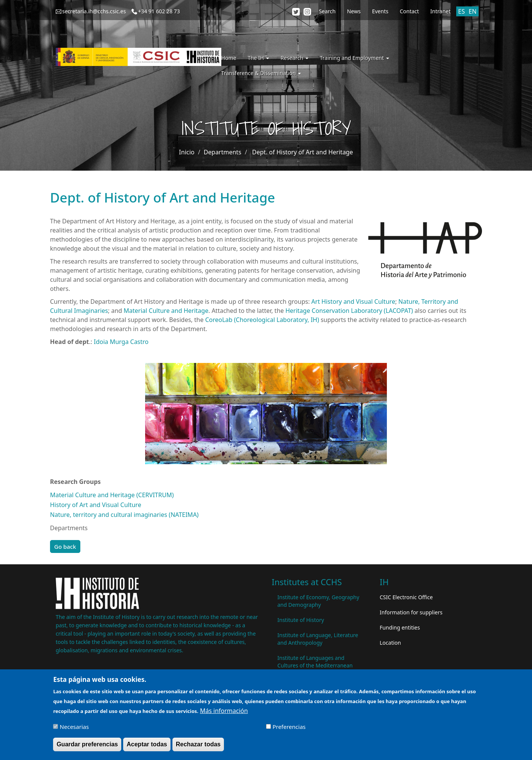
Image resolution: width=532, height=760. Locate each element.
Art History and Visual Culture (353, 301)
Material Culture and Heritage (165, 311)
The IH (259, 58)
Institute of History (301, 620)
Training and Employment (354, 58)
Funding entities (400, 627)
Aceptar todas (147, 746)
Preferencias (289, 729)
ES (462, 11)
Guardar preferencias (87, 746)
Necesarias (74, 729)
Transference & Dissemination (261, 73)
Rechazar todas (198, 746)
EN (473, 11)
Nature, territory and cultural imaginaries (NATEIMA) (124, 515)
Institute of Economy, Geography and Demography (318, 601)
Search (327, 11)
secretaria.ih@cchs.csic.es (94, 11)
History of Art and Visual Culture (96, 505)
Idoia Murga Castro (121, 342)
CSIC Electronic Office (406, 597)
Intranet (440, 11)
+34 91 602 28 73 (159, 11)
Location (390, 643)
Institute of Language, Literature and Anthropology (318, 639)
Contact (409, 11)
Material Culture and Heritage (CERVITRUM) (112, 495)
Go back (65, 546)
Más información (224, 713)
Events (380, 11)
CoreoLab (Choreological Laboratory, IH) (262, 320)
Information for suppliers (411, 612)
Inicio (187, 152)
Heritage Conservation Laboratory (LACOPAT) (349, 311)
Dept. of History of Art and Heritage (302, 152)
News (354, 11)
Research (294, 58)
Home (229, 58)
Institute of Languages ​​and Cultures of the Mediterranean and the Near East (315, 665)
